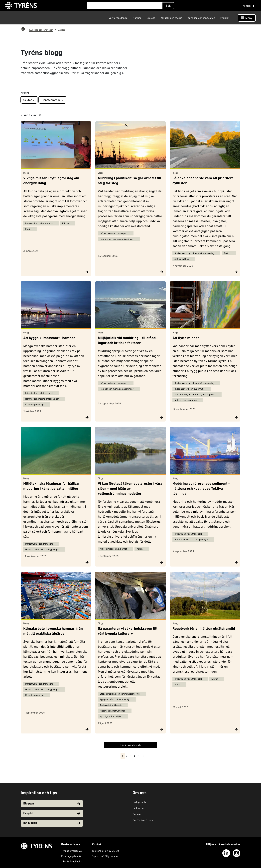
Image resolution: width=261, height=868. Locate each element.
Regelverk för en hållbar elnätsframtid (204, 629)
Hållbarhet (138, 808)
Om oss (151, 18)
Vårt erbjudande (118, 18)
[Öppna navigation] (247, 18)
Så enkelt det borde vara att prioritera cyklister (203, 181)
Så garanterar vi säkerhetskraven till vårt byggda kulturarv (128, 631)
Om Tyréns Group (143, 820)
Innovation (52, 823)
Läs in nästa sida (131, 745)
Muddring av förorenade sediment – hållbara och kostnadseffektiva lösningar (201, 489)
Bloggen (52, 804)
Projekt (224, 18)
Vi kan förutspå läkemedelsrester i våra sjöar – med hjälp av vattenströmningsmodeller (130, 489)
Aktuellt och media (171, 18)
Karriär (137, 18)
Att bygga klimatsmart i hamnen (49, 338)
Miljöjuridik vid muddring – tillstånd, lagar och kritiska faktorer (127, 341)
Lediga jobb (139, 802)
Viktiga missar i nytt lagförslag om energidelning (51, 181)
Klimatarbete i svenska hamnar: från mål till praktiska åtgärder (53, 631)
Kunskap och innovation (201, 18)
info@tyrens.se (109, 856)
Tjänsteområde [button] (52, 100)
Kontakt (248, 6)
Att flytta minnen (186, 338)
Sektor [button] (29, 100)
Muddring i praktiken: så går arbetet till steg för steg (130, 181)
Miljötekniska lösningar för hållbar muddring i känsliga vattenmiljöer (52, 486)
